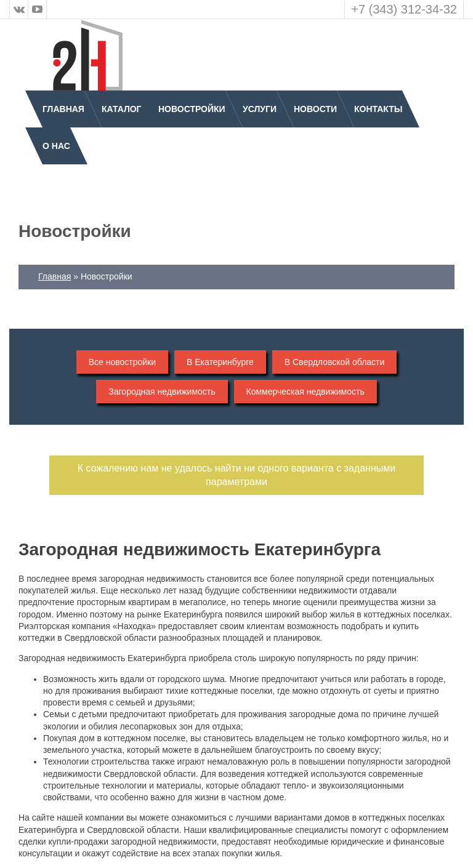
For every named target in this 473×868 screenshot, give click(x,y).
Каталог (122, 109)
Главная (63, 109)
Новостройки (192, 109)
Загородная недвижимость (162, 392)
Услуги (260, 109)
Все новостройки (122, 362)
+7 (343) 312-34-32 (404, 9)
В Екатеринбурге (220, 362)
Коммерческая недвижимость (305, 392)
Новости (315, 109)
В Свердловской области (335, 362)
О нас (56, 146)
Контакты (378, 109)
